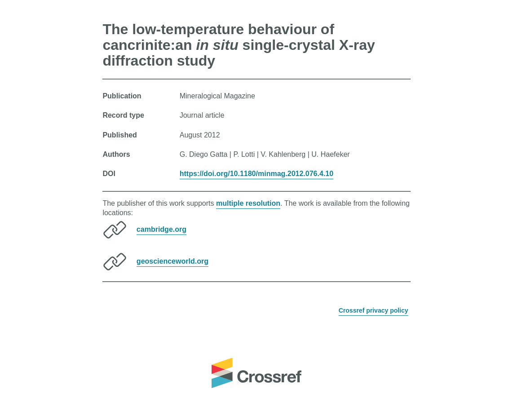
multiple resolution (248, 203)
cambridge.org (161, 229)
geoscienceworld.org (172, 261)
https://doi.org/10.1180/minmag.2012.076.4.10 (256, 174)
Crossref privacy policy (374, 310)
